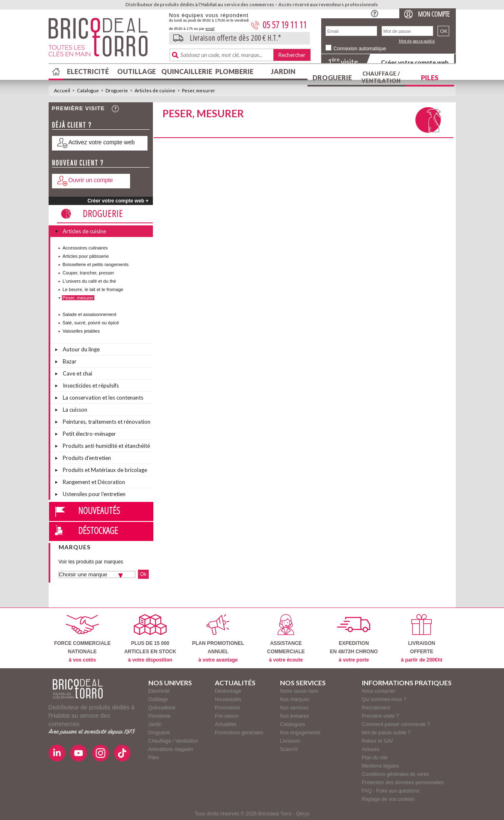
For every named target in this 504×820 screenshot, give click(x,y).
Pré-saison (227, 716)
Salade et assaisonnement (90, 314)
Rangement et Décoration (94, 482)
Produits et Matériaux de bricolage (105, 470)
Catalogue (88, 90)
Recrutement (376, 708)
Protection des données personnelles (403, 783)
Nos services (294, 708)
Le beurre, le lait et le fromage (93, 289)
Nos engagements (300, 733)
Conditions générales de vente (396, 774)
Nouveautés (99, 510)
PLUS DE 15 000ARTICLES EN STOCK (150, 638)
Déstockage (98, 530)
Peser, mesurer (199, 90)
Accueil (62, 90)
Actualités (226, 724)
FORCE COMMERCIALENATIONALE (82, 638)
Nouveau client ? (78, 163)
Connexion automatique (360, 49)
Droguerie (332, 78)
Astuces (371, 749)
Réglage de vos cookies (388, 799)
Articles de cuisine (155, 90)
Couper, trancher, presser (89, 273)
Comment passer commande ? (396, 724)
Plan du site (375, 758)
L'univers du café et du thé (90, 281)
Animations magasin (171, 749)
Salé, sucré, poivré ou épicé (91, 323)
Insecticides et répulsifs (91, 385)
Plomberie (234, 71)
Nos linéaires (294, 716)
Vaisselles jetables (81, 331)
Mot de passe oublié (417, 41)
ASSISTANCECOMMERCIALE (286, 638)
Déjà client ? (72, 125)
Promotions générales (239, 733)
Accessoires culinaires (85, 248)
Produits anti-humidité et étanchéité (106, 446)
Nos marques (295, 699)
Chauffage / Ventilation (381, 77)
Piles (430, 78)
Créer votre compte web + (118, 201)
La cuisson (75, 410)
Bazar (70, 361)
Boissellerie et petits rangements (96, 264)
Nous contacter (379, 691)
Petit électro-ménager (89, 434)
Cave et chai (77, 373)
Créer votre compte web (415, 62)
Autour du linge (81, 349)
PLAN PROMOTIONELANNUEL (218, 638)
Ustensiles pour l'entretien (94, 494)
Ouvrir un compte (91, 180)
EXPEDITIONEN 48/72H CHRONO (354, 638)
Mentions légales (381, 766)
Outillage (136, 71)
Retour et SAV (378, 741)
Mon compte (434, 14)
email (210, 29)
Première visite (79, 108)
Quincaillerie (186, 71)
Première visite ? (380, 716)
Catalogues (293, 724)
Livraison (290, 741)
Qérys (303, 814)
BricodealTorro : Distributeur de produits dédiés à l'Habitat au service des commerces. (106, 40)
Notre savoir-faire (299, 691)
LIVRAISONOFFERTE (422, 638)
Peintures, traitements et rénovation (107, 422)
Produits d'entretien (87, 458)
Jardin (283, 71)
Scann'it (289, 749)
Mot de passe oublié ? (386, 733)
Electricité (88, 71)
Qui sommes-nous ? (384, 699)
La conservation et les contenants (103, 398)
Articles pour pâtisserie (86, 256)
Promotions (227, 708)
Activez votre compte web (102, 142)
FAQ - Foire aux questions (391, 791)
